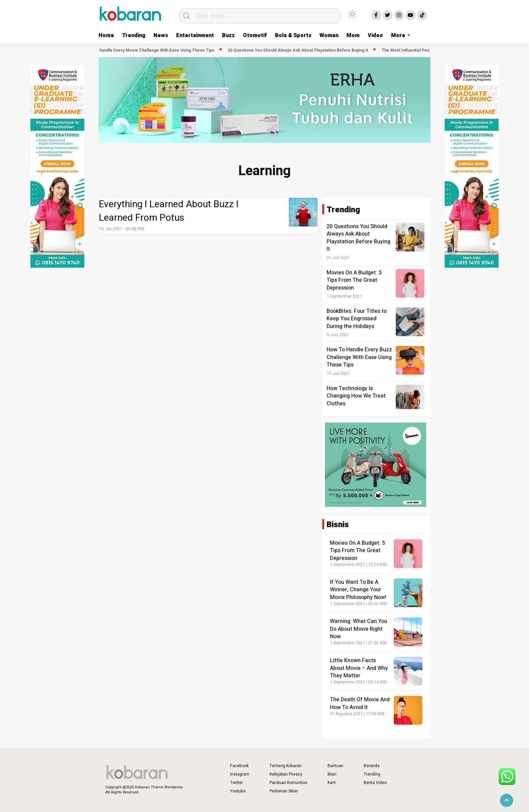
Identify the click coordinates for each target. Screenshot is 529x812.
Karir (332, 783)
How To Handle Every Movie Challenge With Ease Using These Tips (151, 50)
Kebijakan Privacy (286, 774)
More (398, 35)
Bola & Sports (293, 35)
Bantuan (336, 766)
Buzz (228, 35)
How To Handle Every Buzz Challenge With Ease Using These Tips (359, 357)
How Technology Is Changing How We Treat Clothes (356, 396)
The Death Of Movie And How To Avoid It (360, 703)
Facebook (239, 766)
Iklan (332, 774)
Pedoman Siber (284, 791)
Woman (329, 35)
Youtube (238, 791)
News (161, 35)
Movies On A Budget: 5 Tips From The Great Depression (354, 280)
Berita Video (375, 783)
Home (106, 35)
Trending (134, 35)
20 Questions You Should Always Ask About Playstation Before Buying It (300, 50)
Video (375, 35)
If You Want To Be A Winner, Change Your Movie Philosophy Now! (358, 590)
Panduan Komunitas (288, 783)
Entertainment (195, 35)
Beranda (372, 766)
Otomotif (255, 35)
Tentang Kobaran (286, 766)
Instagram (240, 774)
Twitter (236, 783)
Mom (353, 35)
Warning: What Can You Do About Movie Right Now (359, 629)
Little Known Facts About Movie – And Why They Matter (359, 668)
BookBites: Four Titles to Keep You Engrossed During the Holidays (357, 319)
